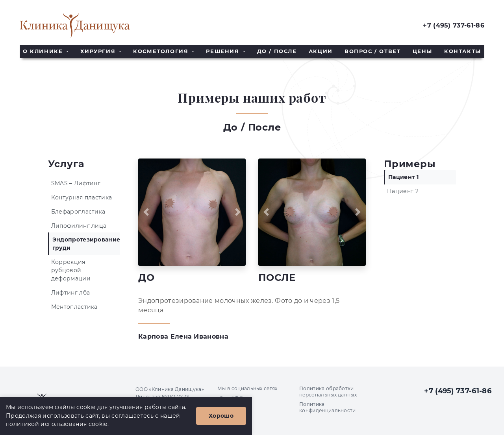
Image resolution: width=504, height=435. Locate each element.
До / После (277, 51)
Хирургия (99, 51)
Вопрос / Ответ (372, 51)
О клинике (44, 51)
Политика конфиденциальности (328, 407)
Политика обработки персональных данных (328, 392)
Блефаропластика (78, 212)
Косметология (162, 51)
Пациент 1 (403, 177)
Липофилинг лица (79, 226)
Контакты (463, 51)
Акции (321, 51)
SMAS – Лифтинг (76, 183)
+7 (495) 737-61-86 (454, 25)
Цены (422, 51)
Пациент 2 (403, 191)
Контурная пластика (82, 197)
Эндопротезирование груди (86, 244)
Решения (224, 51)
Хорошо (221, 416)
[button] (146, 212)
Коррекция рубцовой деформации (71, 270)
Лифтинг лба (71, 293)
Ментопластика (74, 307)
